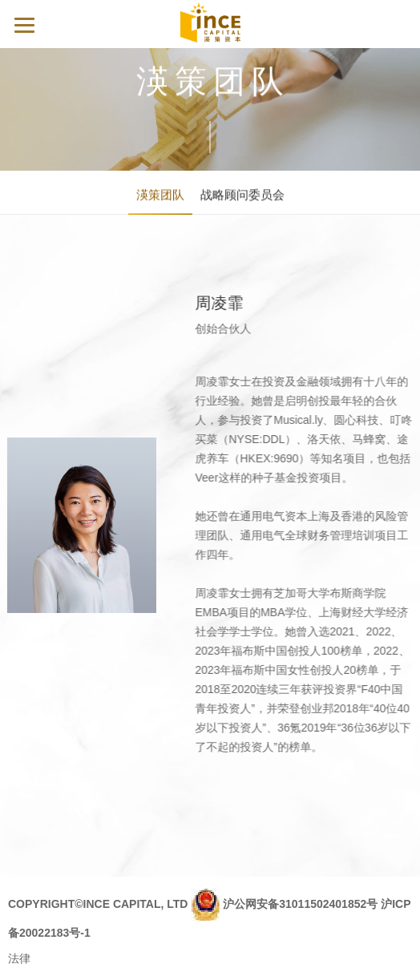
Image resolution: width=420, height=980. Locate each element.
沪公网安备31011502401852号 (300, 903)
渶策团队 (160, 196)
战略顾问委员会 (242, 196)
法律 (19, 958)
